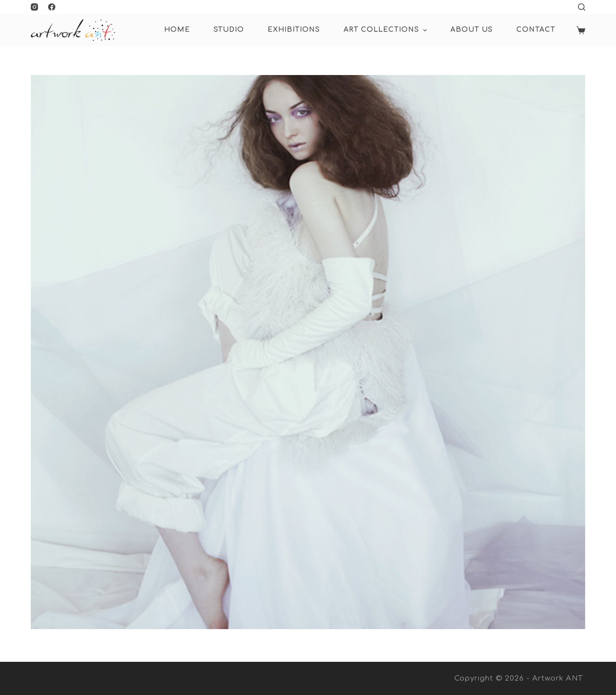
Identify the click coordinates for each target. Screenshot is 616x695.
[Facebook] (52, 7)
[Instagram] (34, 7)
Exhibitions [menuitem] (294, 30)
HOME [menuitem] (177, 30)
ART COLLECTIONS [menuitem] (386, 30)
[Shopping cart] (581, 30)
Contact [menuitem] (536, 30)
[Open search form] (582, 7)
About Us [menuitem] (472, 30)
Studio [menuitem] (229, 30)
